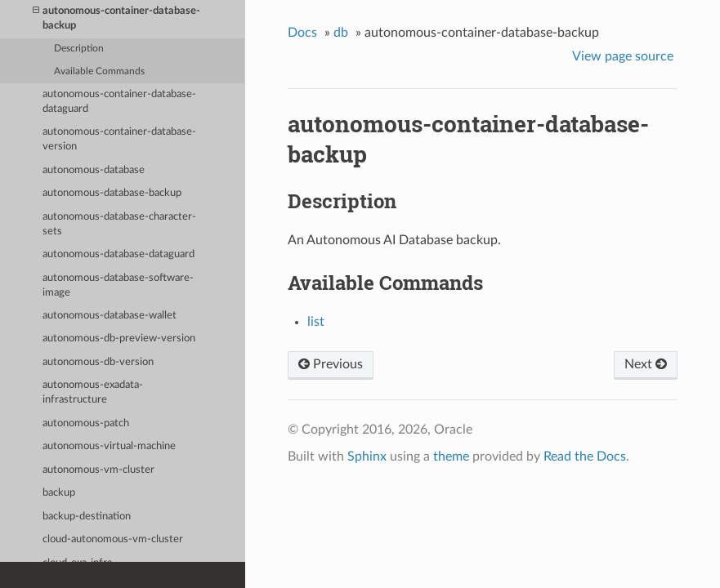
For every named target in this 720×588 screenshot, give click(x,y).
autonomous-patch (86, 423)
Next (646, 364)
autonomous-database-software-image (118, 285)
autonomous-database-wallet (110, 316)
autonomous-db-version (98, 362)
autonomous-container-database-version (119, 139)
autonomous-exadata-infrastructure (93, 392)
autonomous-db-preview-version (119, 339)
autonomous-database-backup (112, 193)
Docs (302, 33)
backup (59, 493)
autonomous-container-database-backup (116, 18)
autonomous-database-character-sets (119, 224)
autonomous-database (94, 170)
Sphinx (367, 457)
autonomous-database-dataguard (119, 254)
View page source (623, 56)
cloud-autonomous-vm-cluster (113, 539)
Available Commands (99, 71)
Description (79, 49)
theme (451, 457)
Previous (331, 364)
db (341, 33)
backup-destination (87, 517)
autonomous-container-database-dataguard (119, 102)
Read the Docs (585, 457)
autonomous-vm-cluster (98, 470)
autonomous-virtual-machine (109, 446)
